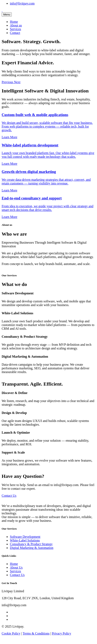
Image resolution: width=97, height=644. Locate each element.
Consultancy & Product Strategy (31, 544)
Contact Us (9, 496)
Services (15, 29)
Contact (15, 33)
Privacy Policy (62, 633)
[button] (8, 82)
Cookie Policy (11, 633)
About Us (16, 567)
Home (14, 22)
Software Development (25, 537)
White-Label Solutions (25, 540)
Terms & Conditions (36, 633)
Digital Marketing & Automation (32, 548)
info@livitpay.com (22, 3)
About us (16, 25)
